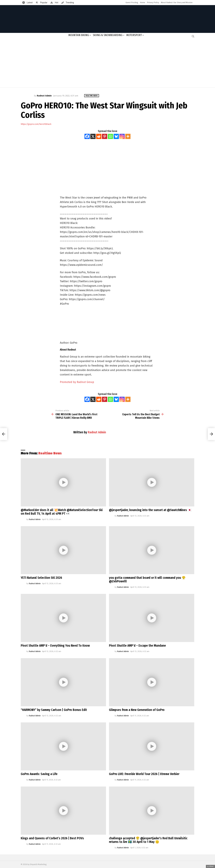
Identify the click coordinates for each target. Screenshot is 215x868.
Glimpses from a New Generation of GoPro (137, 710)
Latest (29, 3)
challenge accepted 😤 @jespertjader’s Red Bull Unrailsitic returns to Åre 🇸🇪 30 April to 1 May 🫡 (148, 840)
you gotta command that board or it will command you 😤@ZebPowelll (147, 580)
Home (143, 2)
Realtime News (50, 453)
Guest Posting (132, 2)
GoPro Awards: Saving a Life (39, 774)
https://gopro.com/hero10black (36, 124)
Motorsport (134, 35)
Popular (43, 3)
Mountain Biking (79, 35)
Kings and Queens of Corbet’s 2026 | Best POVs (52, 838)
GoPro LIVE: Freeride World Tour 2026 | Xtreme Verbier (144, 774)
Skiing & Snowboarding (108, 35)
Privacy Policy (153, 2)
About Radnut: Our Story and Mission (177, 2)
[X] (93, 136)
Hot (56, 3)
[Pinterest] (105, 136)
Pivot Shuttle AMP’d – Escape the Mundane (137, 646)
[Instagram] (122, 136)
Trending (70, 3)
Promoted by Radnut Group (77, 382)
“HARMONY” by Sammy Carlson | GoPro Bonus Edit (54, 710)
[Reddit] (99, 136)
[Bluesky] (116, 136)
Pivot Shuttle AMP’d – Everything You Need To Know (55, 646)
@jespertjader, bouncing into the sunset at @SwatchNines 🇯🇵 (150, 510)
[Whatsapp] (110, 136)
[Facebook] (87, 136)
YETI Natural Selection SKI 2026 (41, 578)
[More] (128, 136)
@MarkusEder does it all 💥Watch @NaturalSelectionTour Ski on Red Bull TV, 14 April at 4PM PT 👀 (62, 512)
